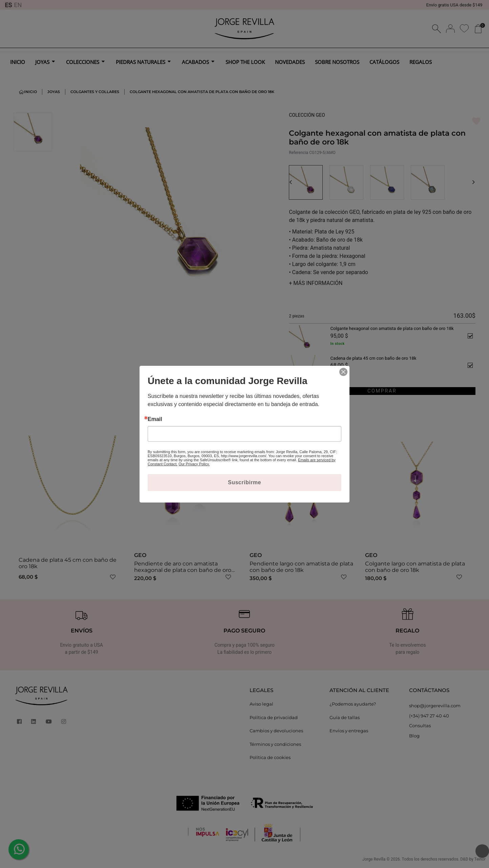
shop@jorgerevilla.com (435, 706)
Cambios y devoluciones (276, 731)
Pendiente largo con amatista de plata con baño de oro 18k (301, 567)
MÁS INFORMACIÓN (316, 283)
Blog (414, 736)
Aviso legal (261, 704)
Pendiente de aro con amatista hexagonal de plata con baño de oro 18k (183, 570)
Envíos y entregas (349, 731)
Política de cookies (270, 757)
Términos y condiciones (275, 744)
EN (18, 5)
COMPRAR (382, 391)
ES (8, 5)
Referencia (299, 153)
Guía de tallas (345, 717)
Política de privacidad (274, 717)
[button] (291, 182)
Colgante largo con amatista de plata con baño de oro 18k (415, 567)
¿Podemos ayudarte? (353, 704)
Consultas (420, 726)
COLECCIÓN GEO (307, 115)
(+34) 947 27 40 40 (429, 716)
